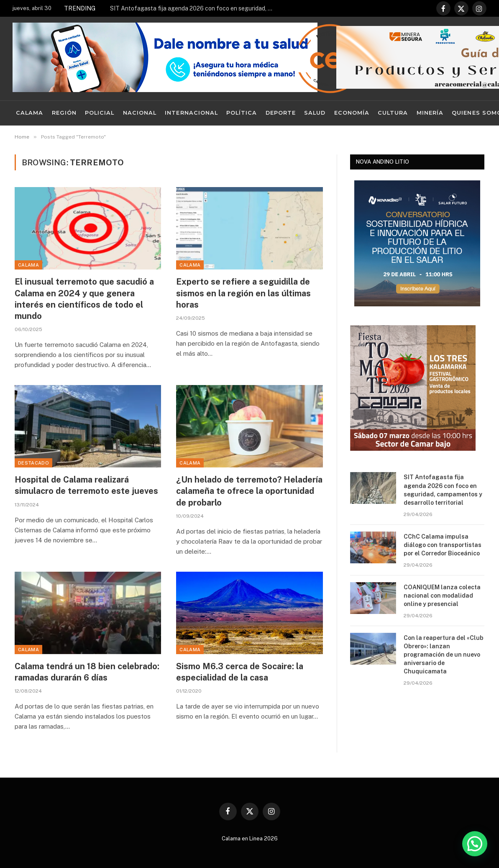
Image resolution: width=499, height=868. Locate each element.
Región (64, 113)
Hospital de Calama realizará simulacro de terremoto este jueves (86, 485)
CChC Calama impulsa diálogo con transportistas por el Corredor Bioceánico (443, 545)
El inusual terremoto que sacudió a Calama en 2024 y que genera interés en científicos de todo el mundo (84, 299)
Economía (352, 113)
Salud (315, 113)
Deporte (281, 113)
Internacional (191, 113)
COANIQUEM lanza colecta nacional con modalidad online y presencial (442, 596)
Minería (430, 113)
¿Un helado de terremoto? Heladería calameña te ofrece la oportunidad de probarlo (249, 491)
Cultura (393, 113)
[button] (475, 844)
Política (242, 113)
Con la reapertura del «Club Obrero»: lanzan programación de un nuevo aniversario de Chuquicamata (444, 655)
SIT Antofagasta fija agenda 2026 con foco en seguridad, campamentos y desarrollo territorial (194, 8)
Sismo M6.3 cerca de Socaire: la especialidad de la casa (240, 672)
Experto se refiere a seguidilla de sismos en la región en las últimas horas (243, 293)
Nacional (140, 113)
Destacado (33, 463)
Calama (29, 113)
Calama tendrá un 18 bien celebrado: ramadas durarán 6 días (87, 672)
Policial (100, 113)
